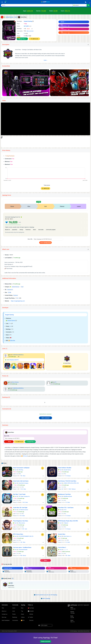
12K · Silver (23, 489)
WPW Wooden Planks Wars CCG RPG (68, 521)
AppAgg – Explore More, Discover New (81, 631)
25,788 (55, 11)
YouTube (31, 608)
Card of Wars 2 (62, 547)
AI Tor (65, 510)
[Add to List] (43, 468)
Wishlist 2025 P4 (12, 360)
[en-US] (46, 625)
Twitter (30, 617)
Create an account (45, 641)
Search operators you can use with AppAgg (46, 595)
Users (14, 608)
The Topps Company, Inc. (24, 496)
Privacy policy (11, 631)
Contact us (5, 614)
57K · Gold (24, 529)
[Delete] (13, 578)
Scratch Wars (62, 534)
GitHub (30, 614)
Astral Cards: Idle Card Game (21, 481)
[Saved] (5, 2)
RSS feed (24, 456)
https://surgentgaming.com (17, 301)
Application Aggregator (83, 605)
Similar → (62, 22)
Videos (23, 617)
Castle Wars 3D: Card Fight (20, 507)
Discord (31, 620)
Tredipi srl (66, 523)
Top (22, 611)
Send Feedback (6, 620)
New (22, 608)
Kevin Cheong (15, 382)
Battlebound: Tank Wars (64, 494)
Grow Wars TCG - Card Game (66, 507)
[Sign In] (89, 2)
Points (14, 614)
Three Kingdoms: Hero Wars (21, 521)
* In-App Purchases (10, 156)
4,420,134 (30, 11)
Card (15, 470)
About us (4, 611)
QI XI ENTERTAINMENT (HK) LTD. (26, 536)
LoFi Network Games (23, 510)
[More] (43, 476)
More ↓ (46, 60)
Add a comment (30, 31)
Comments (15, 620)
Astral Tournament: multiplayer (21, 468)
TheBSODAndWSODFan (18, 355)
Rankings (15, 617)
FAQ (3, 608)
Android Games (10, 320)
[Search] (37, 5)
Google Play (22, 39)
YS (56, 382)
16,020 (28, 26)
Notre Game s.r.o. (68, 536)
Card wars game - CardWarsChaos (22, 547)
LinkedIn (31, 611)
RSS (23, 620)
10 (62, 489)
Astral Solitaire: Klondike (65, 468)
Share (9, 441)
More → (45, 560)
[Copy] (88, 45)
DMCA (15, 631)
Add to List (35, 39)
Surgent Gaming (9, 315)
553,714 (67, 11)
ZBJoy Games (22, 523)
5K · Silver (22, 516)
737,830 (44, 11)
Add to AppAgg (45, 598)
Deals (22, 614)
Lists (14, 611)
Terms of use (4, 631)
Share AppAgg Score (45, 242)
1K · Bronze (67, 476)
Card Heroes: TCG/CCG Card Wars (67, 481)
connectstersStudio (23, 549)
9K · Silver (23, 476)
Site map (4, 617)
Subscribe (12, 340)
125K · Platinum (71, 489)
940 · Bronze (23, 555)
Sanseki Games (67, 470)
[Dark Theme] (86, 2)
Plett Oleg (21, 470)
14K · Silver (25, 502)
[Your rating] (30, 29)
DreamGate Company (23, 483)
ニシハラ (66, 549)
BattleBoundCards (68, 496)
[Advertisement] (45, 142)
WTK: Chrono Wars (18, 534)
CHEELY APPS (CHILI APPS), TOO (71, 483)
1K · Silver (67, 502)
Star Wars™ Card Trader (19, 494)
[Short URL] (48, 239)
